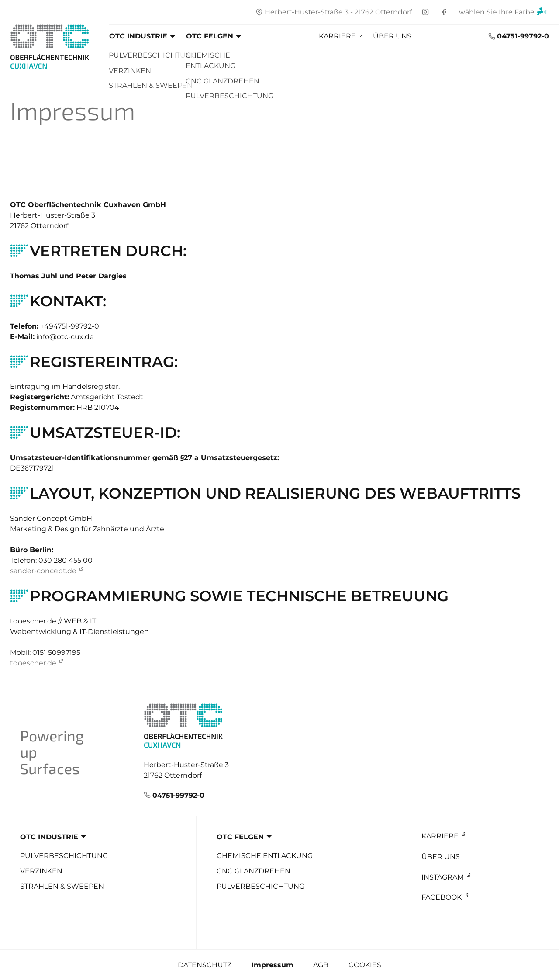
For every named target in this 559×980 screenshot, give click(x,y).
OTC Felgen (210, 36)
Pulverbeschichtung (64, 856)
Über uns (392, 36)
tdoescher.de (33, 663)
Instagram (443, 877)
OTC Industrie (138, 36)
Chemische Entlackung (265, 856)
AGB (321, 965)
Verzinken (41, 871)
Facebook (442, 897)
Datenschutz (205, 965)
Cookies (365, 965)
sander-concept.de (43, 571)
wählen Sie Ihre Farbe (503, 13)
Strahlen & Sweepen (62, 887)
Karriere (337, 36)
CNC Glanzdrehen (254, 871)
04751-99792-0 (523, 36)
